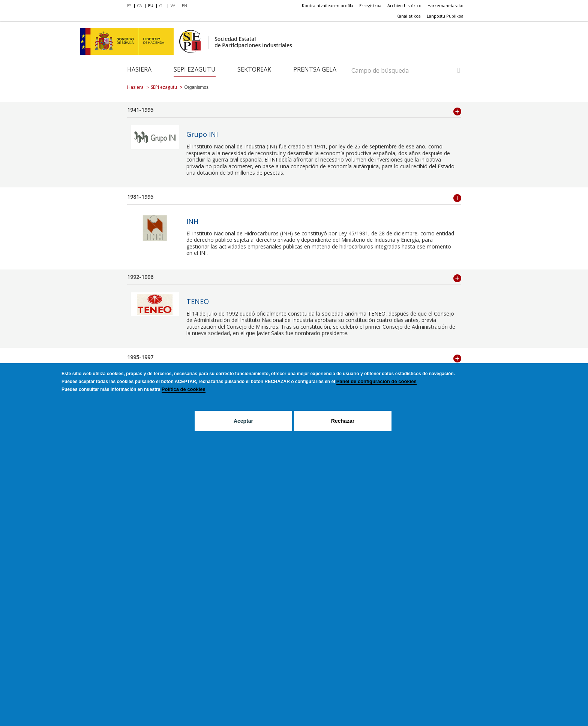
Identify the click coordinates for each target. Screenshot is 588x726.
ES (129, 5)
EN (184, 5)
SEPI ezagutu (195, 69)
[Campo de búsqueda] (459, 70)
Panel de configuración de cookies (376, 381)
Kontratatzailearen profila (328, 5)
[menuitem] (131, 6)
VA (173, 5)
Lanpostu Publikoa (445, 16)
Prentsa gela (315, 69)
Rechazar (343, 421)
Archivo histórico (404, 5)
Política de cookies (184, 389)
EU (151, 5)
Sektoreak (254, 69)
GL (162, 5)
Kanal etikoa (409, 16)
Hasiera (139, 69)
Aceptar (243, 421)
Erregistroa (370, 5)
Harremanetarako (445, 5)
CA (140, 5)
